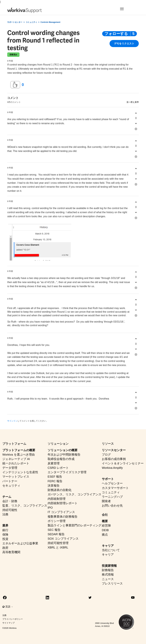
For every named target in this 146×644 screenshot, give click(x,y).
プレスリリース (112, 583)
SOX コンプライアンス (63, 539)
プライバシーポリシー (13, 619)
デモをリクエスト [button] (124, 44)
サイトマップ (8, 623)
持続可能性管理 (58, 543)
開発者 (106, 501)
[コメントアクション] (136, 129)
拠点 (105, 535)
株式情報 (108, 574)
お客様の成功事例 (114, 459)
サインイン (12, 421)
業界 (5, 526)
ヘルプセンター (112, 483)
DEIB (105, 530)
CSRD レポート (58, 468)
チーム (7, 497)
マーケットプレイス (16, 477)
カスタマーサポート (115, 488)
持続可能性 (10, 510)
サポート (108, 479)
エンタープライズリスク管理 (67, 472)
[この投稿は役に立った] (15, 85)
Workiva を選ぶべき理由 (19, 455)
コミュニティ (31, 22)
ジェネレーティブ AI (16, 459)
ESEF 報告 (55, 477)
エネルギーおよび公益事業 (20, 543)
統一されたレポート (16, 463)
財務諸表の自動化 (60, 490)
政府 (5, 548)
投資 (5, 539)
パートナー (10, 481)
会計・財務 (10, 501)
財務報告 (108, 570)
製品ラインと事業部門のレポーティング (74, 525)
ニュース (108, 579)
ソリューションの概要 (63, 450)
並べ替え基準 (133, 102)
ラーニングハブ (112, 497)
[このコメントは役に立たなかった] (136, 123)
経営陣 (106, 526)
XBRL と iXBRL (58, 547)
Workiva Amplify (112, 468)
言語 (9, 607)
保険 (5, 535)
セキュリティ (11, 486)
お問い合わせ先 (112, 506)
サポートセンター (15, 22)
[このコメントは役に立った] (136, 113)
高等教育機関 (11, 552)
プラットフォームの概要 (19, 450)
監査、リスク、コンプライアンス (25, 506)
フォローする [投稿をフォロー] (116, 34)
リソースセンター (114, 450)
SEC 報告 (54, 530)
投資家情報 (109, 566)
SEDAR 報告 (56, 534)
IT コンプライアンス (61, 512)
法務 (5, 514)
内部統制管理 (57, 499)
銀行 (5, 530)
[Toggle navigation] (128, 9)
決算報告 (54, 486)
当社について (111, 550)
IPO (50, 508)
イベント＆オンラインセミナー (123, 463)
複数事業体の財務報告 (63, 517)
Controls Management (50, 22)
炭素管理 (54, 463)
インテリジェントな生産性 (20, 472)
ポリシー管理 (57, 521)
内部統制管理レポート (63, 503)
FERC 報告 (55, 481)
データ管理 (10, 468)
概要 (105, 521)
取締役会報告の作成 (61, 459)
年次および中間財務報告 (64, 455)
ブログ (106, 455)
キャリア (108, 546)
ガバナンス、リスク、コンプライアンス (74, 494)
